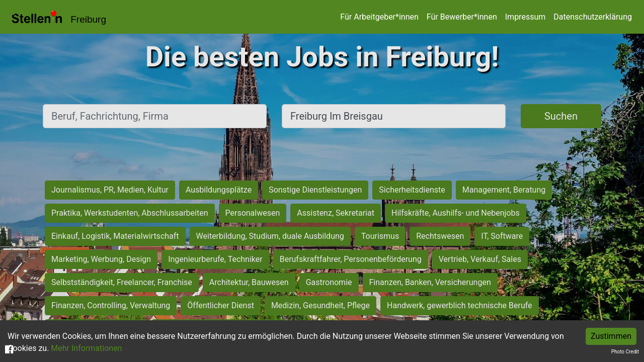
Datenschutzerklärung (593, 17)
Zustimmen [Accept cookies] (611, 336)
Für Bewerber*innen (462, 17)
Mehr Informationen (86, 348)
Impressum (526, 17)
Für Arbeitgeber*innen (379, 17)
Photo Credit (625, 352)
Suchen (561, 116)
